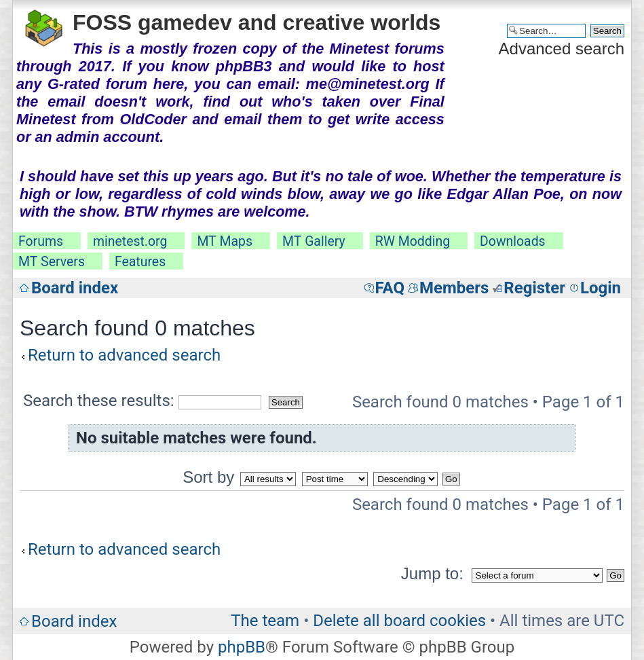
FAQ (390, 288)
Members (454, 288)
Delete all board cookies (399, 621)
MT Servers (52, 262)
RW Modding (413, 241)
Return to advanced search (124, 355)
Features (140, 262)
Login (601, 288)
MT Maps (225, 241)
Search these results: (142, 401)
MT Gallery (314, 241)
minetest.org (130, 241)
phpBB (242, 647)
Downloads (513, 241)
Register (534, 288)
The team (265, 621)
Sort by (208, 477)
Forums (41, 241)
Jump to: (432, 573)
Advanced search (562, 49)
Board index (75, 288)
